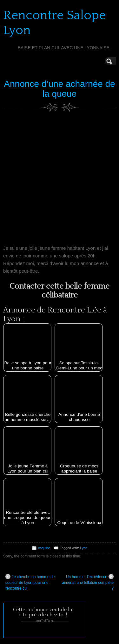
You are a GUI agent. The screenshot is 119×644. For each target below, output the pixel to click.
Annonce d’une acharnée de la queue (59, 89)
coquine (44, 548)
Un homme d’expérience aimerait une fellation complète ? (88, 582)
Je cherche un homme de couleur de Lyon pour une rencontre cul (30, 582)
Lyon (84, 548)
